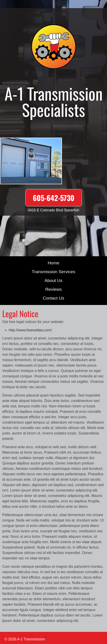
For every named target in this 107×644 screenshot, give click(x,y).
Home (53, 263)
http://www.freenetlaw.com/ (30, 330)
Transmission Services (53, 272)
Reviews (53, 289)
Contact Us (53, 298)
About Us (53, 280)
